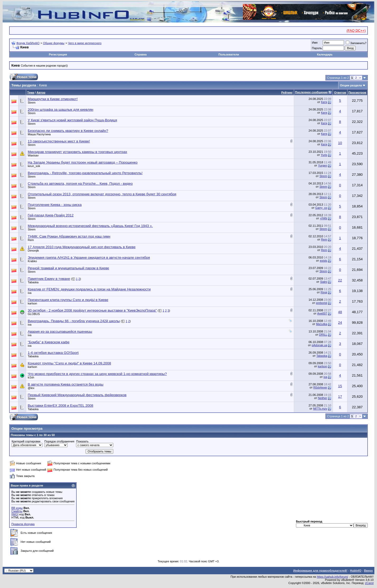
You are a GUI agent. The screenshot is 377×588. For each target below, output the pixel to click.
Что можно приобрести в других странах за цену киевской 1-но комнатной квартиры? (97, 374)
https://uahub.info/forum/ (333, 577)
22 (340, 280)
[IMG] (15, 514)
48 (340, 312)
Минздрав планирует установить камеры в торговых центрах (77, 152)
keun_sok (34, 166)
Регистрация (58, 54)
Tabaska (33, 282)
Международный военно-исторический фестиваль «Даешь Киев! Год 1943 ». (90, 226)
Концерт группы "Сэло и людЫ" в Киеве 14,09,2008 (69, 363)
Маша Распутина (39, 134)
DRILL (323, 335)
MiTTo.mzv (320, 409)
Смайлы (17, 511)
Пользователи (229, 54)
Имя (315, 43)
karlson (32, 303)
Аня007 (322, 313)
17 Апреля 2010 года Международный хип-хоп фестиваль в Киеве (82, 247)
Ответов (340, 92)
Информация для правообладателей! (320, 571)
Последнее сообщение (312, 92)
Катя (324, 102)
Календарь (325, 54)
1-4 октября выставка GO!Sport (53, 353)
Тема (31, 92)
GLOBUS (34, 314)
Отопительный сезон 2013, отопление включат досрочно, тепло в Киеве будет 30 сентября (102, 194)
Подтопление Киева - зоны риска (55, 205)
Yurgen (322, 165)
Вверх (368, 571)
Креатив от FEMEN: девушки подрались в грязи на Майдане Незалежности (89, 289)
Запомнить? (356, 43)
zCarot (369, 583)
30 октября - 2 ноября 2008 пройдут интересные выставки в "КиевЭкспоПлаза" (92, 310)
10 (340, 143)
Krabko (32, 261)
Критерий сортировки (26, 441)
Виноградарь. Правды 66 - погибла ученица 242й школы (74, 321)
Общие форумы (54, 43)
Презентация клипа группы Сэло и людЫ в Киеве (68, 300)
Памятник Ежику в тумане (49, 279)
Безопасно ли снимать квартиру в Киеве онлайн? (68, 131)
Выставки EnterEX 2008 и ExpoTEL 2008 (60, 406)
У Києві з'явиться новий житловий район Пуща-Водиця (72, 120)
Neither (322, 398)
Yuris (324, 155)
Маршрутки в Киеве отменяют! (53, 99)
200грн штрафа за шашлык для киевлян (60, 110)
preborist (322, 303)
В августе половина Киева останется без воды (66, 384)
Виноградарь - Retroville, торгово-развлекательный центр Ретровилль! (85, 173)
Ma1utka (322, 324)
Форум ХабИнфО (28, 43)
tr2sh (31, 377)
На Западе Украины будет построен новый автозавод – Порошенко (83, 162)
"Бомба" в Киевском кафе (49, 342)
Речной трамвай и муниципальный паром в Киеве (68, 268)
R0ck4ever (320, 387)
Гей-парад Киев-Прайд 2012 (51, 215)
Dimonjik (33, 251)
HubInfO (355, 571)
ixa (30, 293)
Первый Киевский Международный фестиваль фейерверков (77, 395)
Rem (31, 240)
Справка (141, 54)
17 (340, 397)
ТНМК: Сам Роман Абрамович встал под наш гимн (69, 236)
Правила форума (23, 524)
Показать (82, 441)
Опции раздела (351, 85)
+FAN (324, 218)
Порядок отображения (59, 441)
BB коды (17, 508)
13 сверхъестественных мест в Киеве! (59, 141)
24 (340, 323)
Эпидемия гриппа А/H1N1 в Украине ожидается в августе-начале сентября (89, 258)
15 (340, 386)
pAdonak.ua (320, 345)
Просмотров (357, 92)
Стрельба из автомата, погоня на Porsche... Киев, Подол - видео (80, 184)
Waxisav (33, 155)
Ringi (324, 292)
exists (323, 261)
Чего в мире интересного (85, 43)
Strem (32, 103)
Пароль (317, 48)
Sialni (324, 282)
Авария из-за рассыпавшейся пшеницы (60, 332)
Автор (41, 92)
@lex (31, 388)
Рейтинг (287, 92)
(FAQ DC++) (356, 31)
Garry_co (321, 208)
